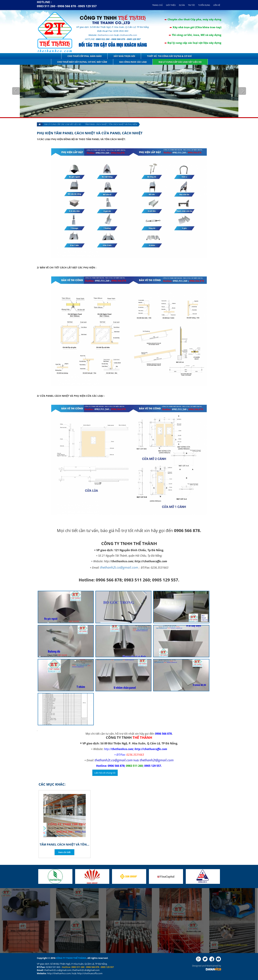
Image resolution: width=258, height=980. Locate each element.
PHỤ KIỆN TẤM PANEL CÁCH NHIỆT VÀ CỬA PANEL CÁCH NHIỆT (90, 133)
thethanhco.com (106, 35)
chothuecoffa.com (128, 35)
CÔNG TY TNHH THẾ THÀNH (71, 958)
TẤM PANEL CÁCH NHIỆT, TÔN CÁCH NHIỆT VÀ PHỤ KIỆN (111, 124)
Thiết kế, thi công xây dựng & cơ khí (169, 56)
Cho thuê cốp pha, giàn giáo (85, 56)
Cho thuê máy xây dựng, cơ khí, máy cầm (82, 62)
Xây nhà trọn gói (124, 56)
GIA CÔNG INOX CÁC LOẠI (133, 62)
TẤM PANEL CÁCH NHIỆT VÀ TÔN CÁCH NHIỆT (65, 844)
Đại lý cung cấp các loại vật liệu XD (180, 62)
